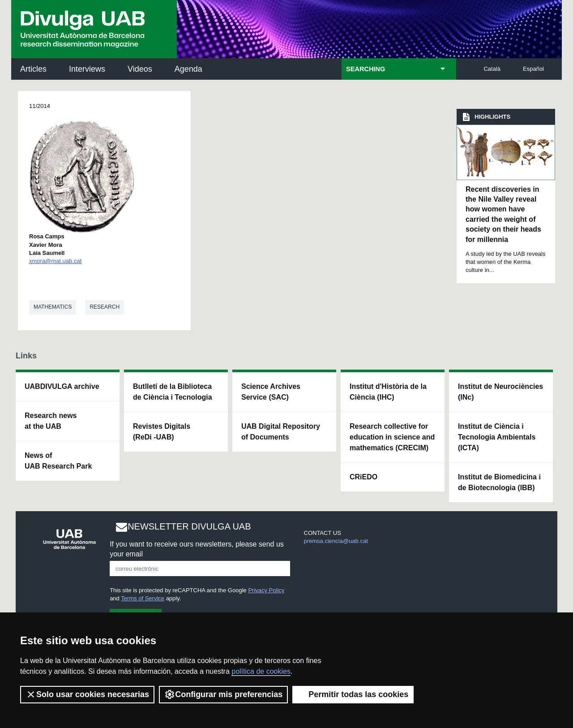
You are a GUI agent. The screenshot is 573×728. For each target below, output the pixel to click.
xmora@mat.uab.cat (55, 261)
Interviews (87, 69)
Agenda (188, 69)
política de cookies (261, 671)
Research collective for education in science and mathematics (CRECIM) (392, 437)
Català (492, 69)
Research (105, 307)
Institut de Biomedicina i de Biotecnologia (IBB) (499, 482)
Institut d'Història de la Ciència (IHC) (388, 392)
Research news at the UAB (51, 421)
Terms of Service (143, 598)
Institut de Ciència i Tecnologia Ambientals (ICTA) (497, 437)
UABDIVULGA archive (62, 386)
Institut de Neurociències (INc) (500, 392)
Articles (33, 69)
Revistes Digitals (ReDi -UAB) (162, 432)
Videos (140, 69)
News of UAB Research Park (58, 461)
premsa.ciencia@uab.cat (336, 541)
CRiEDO (363, 477)
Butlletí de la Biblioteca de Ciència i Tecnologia (173, 392)
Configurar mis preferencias (223, 694)
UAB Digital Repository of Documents (281, 432)
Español (533, 69)
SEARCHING (366, 69)
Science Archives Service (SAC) (271, 392)
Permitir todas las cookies (353, 694)
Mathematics (53, 307)
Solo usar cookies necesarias (87, 694)
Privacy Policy (266, 590)
